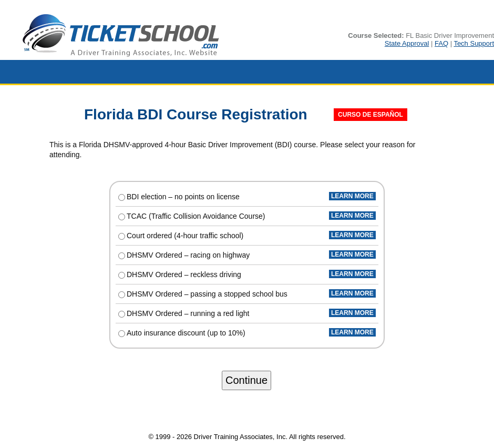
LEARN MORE (352, 196)
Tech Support (474, 43)
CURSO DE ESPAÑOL (370, 115)
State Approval (407, 43)
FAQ (441, 43)
